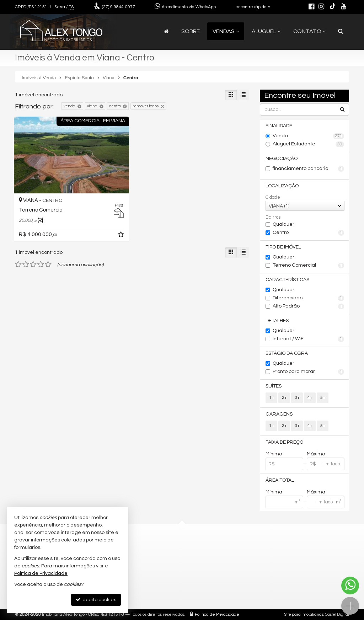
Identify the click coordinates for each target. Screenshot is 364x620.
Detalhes (277, 321)
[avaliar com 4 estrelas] (41, 264)
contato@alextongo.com (137, 556)
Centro (308, 233)
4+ (310, 398)
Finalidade (279, 126)
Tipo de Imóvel (283, 247)
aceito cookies (96, 600)
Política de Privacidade (217, 614)
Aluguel (266, 31)
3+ (297, 398)
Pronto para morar (308, 372)
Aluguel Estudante (308, 144)
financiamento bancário (308, 169)
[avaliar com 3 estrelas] (33, 264)
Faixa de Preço (284, 442)
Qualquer (283, 224)
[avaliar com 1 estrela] (18, 264)
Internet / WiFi (308, 339)
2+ (284, 398)
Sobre (191, 31)
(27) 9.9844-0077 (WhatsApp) (141, 547)
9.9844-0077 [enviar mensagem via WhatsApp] (119, 7)
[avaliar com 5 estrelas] (48, 264)
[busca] (341, 31)
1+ (272, 398)
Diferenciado (308, 298)
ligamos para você (130, 563)
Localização (282, 186)
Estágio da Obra (287, 353)
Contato (309, 31)
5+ (323, 398)
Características (287, 280)
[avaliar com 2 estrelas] (26, 264)
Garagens (279, 414)
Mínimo (274, 454)
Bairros (273, 217)
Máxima (316, 492)
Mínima (274, 492)
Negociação (282, 159)
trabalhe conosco (129, 571)
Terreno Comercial (308, 266)
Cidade (273, 197)
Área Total (280, 480)
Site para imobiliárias (304, 614)
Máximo (316, 454)
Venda (308, 136)
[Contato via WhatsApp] (350, 586)
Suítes (274, 386)
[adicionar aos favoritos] (122, 236)
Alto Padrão (308, 306)
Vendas (226, 31)
